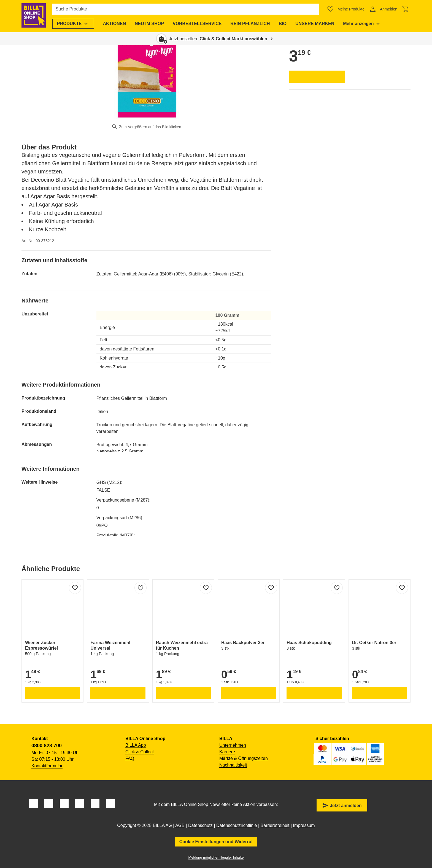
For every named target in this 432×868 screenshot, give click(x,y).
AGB (180, 825)
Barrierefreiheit (275, 825)
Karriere (227, 752)
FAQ (130, 758)
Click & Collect (140, 752)
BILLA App (136, 745)
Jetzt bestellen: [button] (218, 39)
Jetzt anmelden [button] (342, 805)
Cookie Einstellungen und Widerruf (216, 842)
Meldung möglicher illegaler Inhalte (216, 857)
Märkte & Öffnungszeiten (244, 758)
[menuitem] (74, 24)
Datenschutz (200, 825)
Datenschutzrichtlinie (237, 825)
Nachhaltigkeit (233, 765)
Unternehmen (233, 745)
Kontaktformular (47, 766)
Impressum (304, 825)
